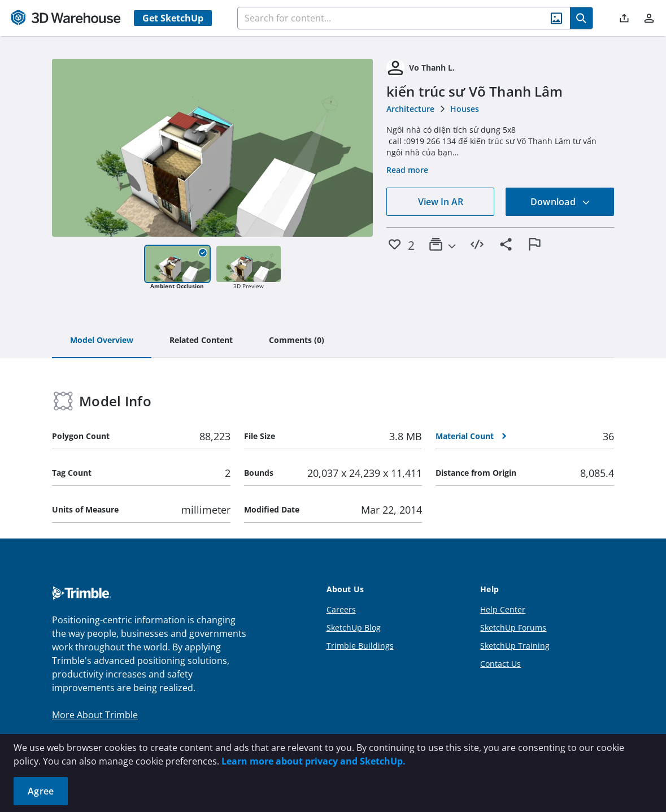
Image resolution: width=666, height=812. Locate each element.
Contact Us (500, 664)
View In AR (441, 202)
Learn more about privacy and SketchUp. (314, 761)
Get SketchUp (173, 18)
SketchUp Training (515, 646)
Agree (41, 791)
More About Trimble (95, 715)
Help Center (503, 609)
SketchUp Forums (513, 628)
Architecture (410, 109)
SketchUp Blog (354, 628)
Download (560, 202)
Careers (341, 609)
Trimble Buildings (360, 646)
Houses (465, 109)
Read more (407, 170)
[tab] (102, 341)
